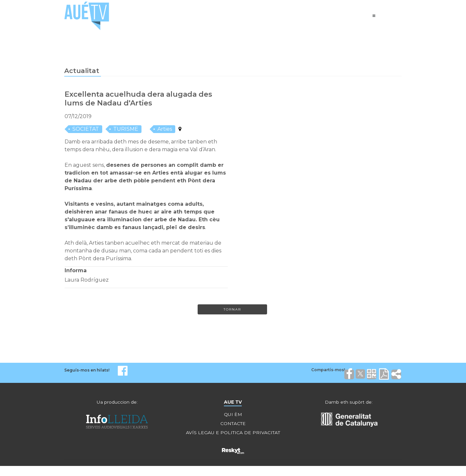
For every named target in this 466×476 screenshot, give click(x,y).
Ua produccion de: (117, 403)
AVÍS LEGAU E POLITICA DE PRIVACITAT (233, 433)
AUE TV (233, 403)
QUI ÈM (233, 415)
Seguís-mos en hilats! (87, 371)
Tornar (232, 310)
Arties (165, 130)
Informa (76, 271)
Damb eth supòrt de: (349, 403)
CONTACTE (233, 424)
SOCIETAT (86, 130)
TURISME (126, 130)
